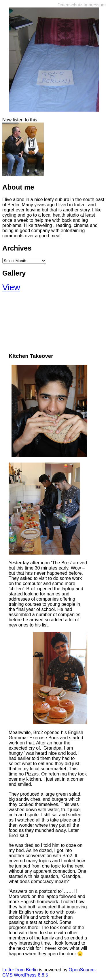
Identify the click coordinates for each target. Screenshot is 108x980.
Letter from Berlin (20, 970)
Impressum (95, 5)
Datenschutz (70, 5)
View (11, 287)
